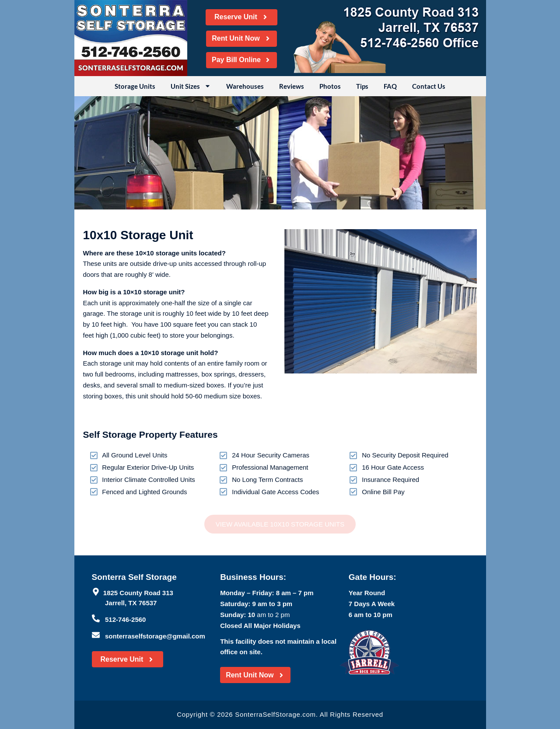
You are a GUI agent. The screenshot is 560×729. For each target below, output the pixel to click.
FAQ (390, 86)
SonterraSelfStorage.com (275, 714)
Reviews (292, 86)
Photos (330, 86)
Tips (362, 86)
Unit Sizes (191, 86)
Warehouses (245, 86)
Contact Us (429, 86)
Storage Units (135, 86)
